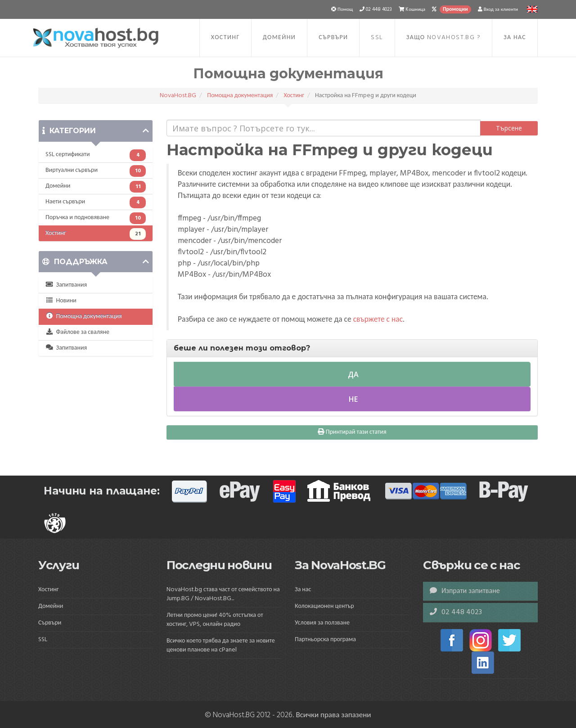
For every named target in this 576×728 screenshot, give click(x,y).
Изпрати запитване (465, 591)
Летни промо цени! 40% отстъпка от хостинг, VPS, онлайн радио (215, 620)
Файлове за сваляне (77, 332)
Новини (61, 301)
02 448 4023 (456, 612)
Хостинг (225, 38)
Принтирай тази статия (352, 432)
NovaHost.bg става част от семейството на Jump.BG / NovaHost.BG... (223, 594)
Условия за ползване (322, 623)
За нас (515, 38)
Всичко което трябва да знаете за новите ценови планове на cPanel (221, 645)
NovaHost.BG (178, 96)
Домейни (279, 38)
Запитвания (66, 285)
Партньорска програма (325, 640)
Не (352, 399)
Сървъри (333, 38)
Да (352, 374)
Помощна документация (240, 96)
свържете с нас (378, 320)
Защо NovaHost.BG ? (443, 38)
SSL (377, 38)
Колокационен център (324, 606)
